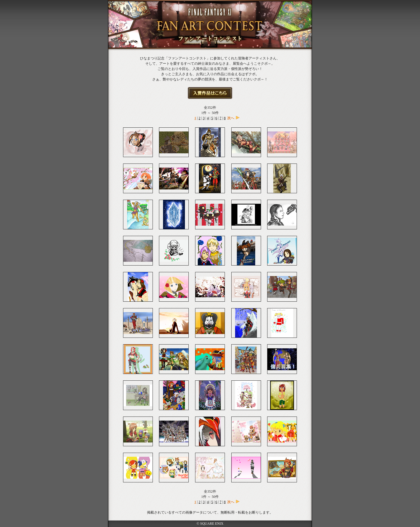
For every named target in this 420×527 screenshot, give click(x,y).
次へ (231, 118)
